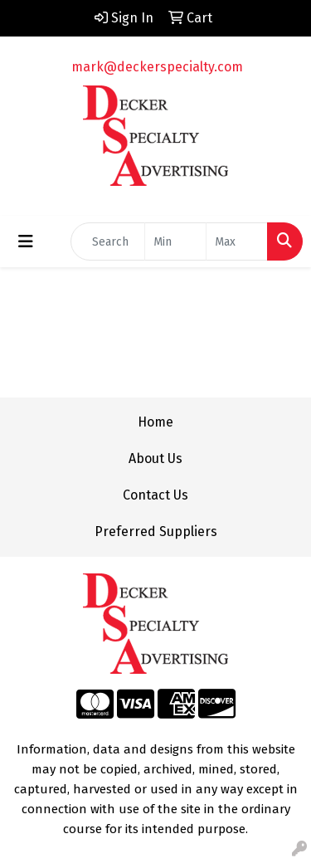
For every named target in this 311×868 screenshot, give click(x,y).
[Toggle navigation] (26, 241)
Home (155, 422)
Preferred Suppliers (156, 532)
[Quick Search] (108, 241)
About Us (155, 458)
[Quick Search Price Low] (175, 241)
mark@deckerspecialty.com (157, 67)
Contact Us (155, 495)
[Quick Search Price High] (237, 241)
